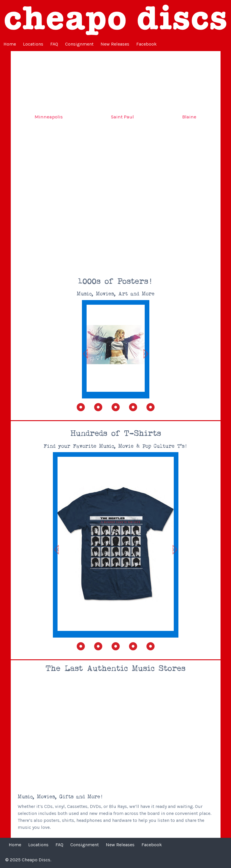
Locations (33, 44)
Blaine (189, 117)
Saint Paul (122, 117)
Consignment (79, 44)
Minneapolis (49, 117)
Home (10, 44)
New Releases (115, 44)
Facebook (146, 44)
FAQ (54, 44)
